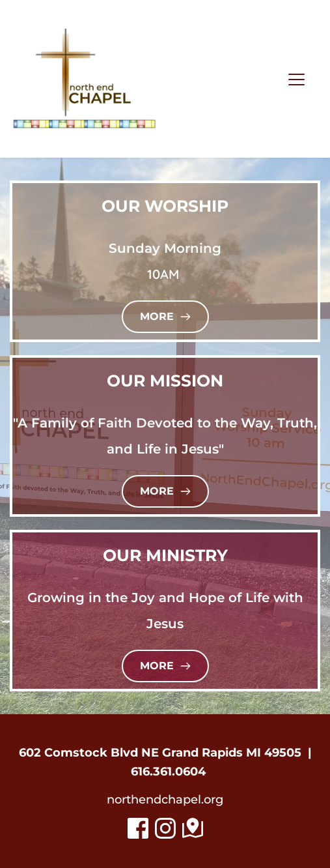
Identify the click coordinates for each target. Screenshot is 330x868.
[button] (296, 79)
